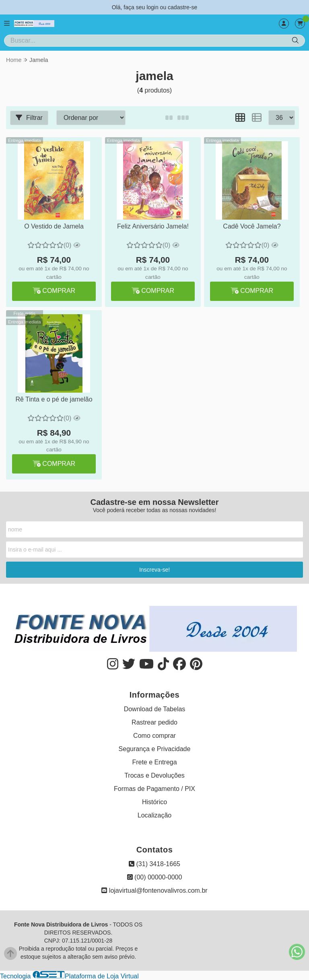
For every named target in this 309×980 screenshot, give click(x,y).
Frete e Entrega (154, 762)
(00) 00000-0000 (155, 877)
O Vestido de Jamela (54, 226)
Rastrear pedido (154, 722)
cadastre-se (182, 7)
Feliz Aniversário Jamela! (153, 226)
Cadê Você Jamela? (252, 226)
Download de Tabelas (155, 709)
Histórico (154, 802)
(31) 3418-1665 (154, 864)
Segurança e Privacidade (155, 749)
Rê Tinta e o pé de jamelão (54, 399)
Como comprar (154, 736)
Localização (155, 815)
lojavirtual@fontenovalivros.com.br (154, 890)
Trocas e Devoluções (154, 775)
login (153, 7)
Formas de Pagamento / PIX (154, 789)
